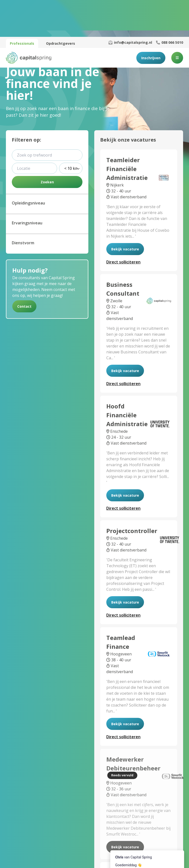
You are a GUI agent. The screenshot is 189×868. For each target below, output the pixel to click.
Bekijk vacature (125, 212)
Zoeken (47, 145)
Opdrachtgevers (61, 7)
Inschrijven (151, 21)
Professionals (22, 7)
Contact (24, 269)
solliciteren (123, 225)
